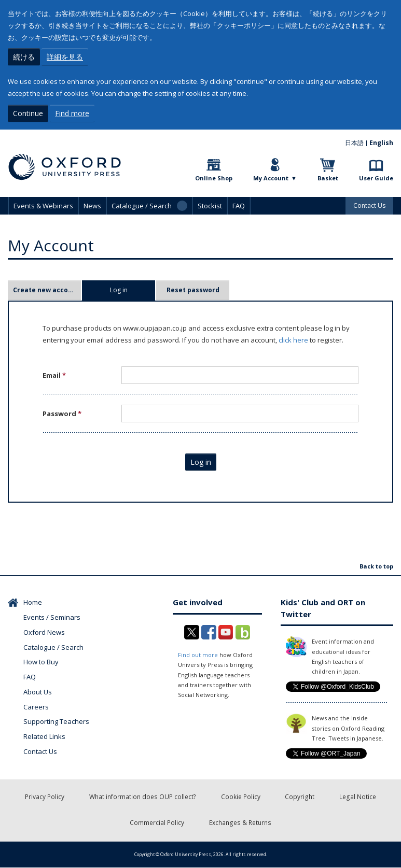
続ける (24, 57)
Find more (72, 113)
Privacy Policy (45, 797)
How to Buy (41, 662)
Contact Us (369, 205)
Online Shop (214, 178)
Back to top (376, 566)
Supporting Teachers (56, 721)
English (381, 143)
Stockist (210, 206)
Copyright (300, 797)
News (92, 206)
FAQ (239, 206)
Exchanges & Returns (240, 823)
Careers (36, 707)
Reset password (193, 290)
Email (54, 375)
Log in (133, 290)
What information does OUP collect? (143, 797)
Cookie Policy (241, 797)
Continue (28, 113)
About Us (38, 692)
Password (62, 414)
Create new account (46, 290)
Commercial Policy (158, 823)
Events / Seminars (52, 617)
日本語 (354, 143)
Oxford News (44, 632)
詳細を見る (65, 57)
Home (33, 602)
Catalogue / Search (53, 647)
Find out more (198, 655)
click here (293, 340)
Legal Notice (357, 797)
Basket (328, 178)
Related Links (44, 736)
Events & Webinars (43, 206)
